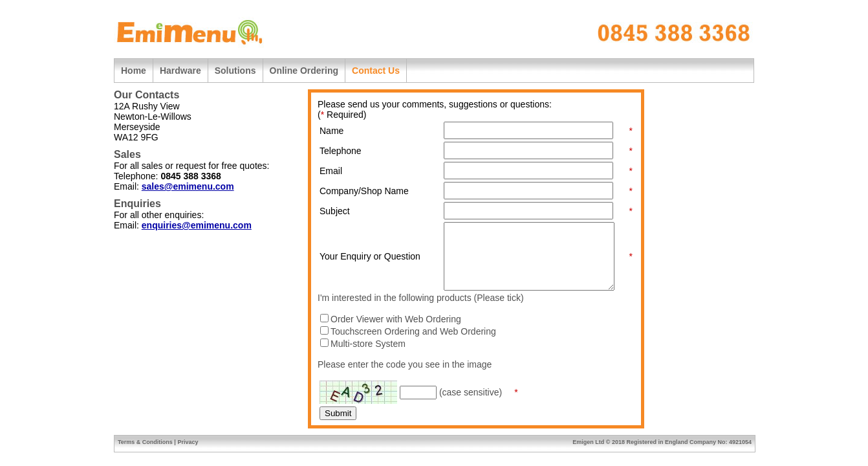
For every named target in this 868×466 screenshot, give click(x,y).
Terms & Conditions (145, 442)
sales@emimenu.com (188, 186)
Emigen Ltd (588, 442)
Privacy (188, 442)
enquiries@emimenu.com (197, 225)
